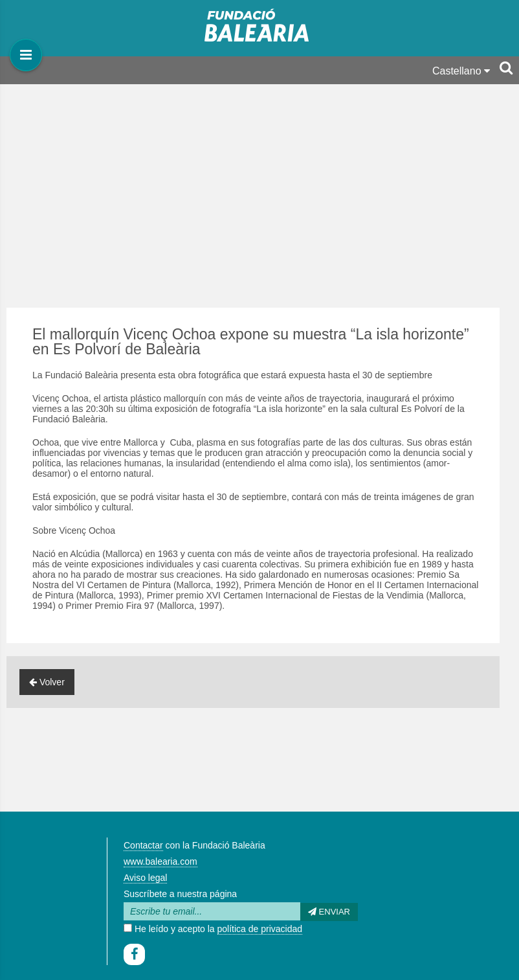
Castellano (461, 71)
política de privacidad (260, 929)
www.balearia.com (160, 861)
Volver (47, 682)
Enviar (329, 912)
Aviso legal (145, 878)
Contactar (143, 845)
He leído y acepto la (213, 929)
